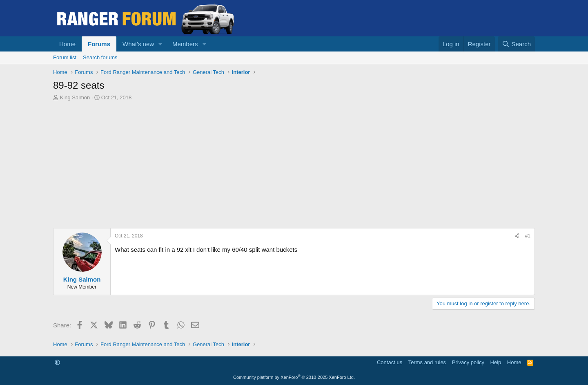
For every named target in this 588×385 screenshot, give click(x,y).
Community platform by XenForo (294, 377)
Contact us (390, 362)
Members (185, 44)
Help (496, 362)
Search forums (100, 57)
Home (67, 44)
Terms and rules (427, 362)
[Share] (517, 236)
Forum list (65, 57)
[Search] (516, 44)
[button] (160, 44)
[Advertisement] (294, 167)
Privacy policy (468, 362)
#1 (528, 236)
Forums (99, 44)
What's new (138, 44)
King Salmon (75, 97)
